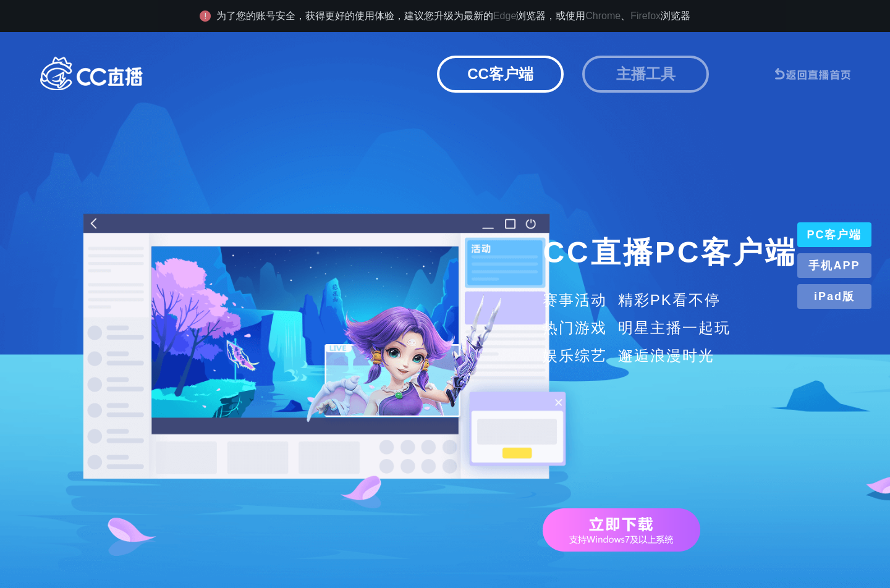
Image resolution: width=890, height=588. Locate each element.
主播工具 (646, 74)
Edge (505, 16)
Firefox (646, 16)
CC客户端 (500, 74)
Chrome (603, 16)
